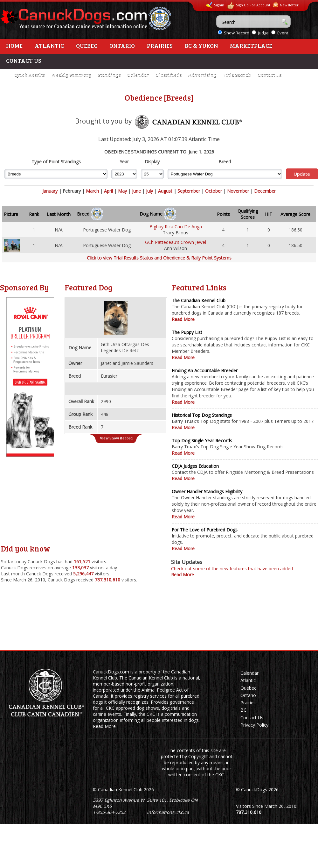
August (165, 191)
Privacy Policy (254, 725)
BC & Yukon (201, 46)
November (238, 191)
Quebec (87, 46)
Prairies (160, 46)
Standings (109, 75)
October (214, 191)
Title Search (237, 75)
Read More (183, 319)
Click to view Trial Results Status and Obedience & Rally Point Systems (159, 258)
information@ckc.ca (168, 812)
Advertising (202, 75)
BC (243, 710)
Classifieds (169, 75)
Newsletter (286, 5)
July (149, 191)
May (122, 191)
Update (302, 174)
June (136, 191)
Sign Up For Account (249, 6)
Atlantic (49, 46)
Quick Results (30, 75)
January (50, 191)
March (92, 191)
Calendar (138, 75)
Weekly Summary (71, 75)
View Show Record (116, 438)
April (108, 191)
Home (14, 46)
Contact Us (24, 60)
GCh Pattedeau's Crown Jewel (176, 242)
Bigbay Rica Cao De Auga (176, 227)
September (189, 191)
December (265, 191)
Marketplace (251, 46)
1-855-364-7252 (109, 812)
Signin (215, 5)
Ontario (122, 46)
